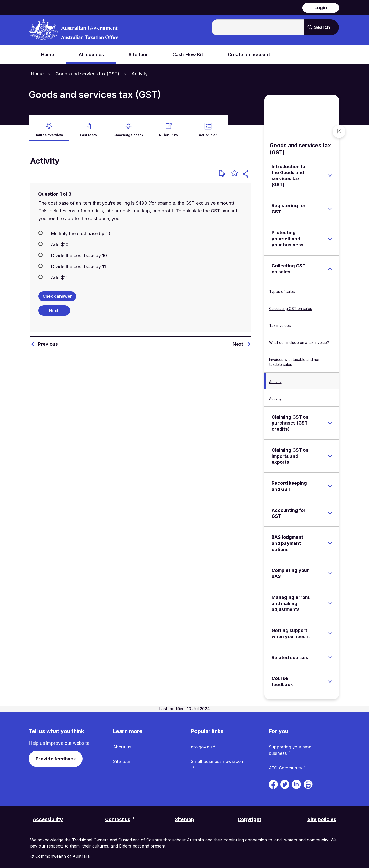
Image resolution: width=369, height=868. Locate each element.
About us (123, 744)
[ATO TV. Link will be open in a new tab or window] (308, 782)
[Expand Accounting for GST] (330, 510)
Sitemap (184, 818)
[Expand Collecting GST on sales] (330, 265)
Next (238, 340)
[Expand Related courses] (330, 654)
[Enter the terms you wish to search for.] (258, 27)
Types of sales (282, 288)
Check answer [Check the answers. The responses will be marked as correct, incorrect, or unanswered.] (57, 293)
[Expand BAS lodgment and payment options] (330, 540)
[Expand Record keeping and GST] (330, 483)
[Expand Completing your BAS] (330, 570)
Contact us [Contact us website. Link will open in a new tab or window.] (118, 818)
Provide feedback (56, 755)
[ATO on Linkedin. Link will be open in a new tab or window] (296, 782)
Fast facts (88, 131)
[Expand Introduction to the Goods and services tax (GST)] (330, 172)
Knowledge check (129, 131)
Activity (275, 378)
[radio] (141, 230)
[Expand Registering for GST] (330, 205)
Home (37, 74)
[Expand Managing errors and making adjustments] (330, 600)
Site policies (321, 818)
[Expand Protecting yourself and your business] (330, 235)
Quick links (168, 131)
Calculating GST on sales (291, 305)
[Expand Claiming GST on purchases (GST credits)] (330, 419)
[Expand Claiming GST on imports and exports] (330, 453)
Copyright (249, 818)
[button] (246, 171)
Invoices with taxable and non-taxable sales (296, 358)
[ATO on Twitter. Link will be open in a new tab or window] (285, 782)
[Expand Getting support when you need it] (330, 630)
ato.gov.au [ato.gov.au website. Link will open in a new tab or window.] (202, 744)
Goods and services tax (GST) (88, 74)
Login (321, 8)
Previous (48, 340)
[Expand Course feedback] (330, 678)
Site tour (122, 759)
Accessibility (49, 818)
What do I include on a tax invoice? (299, 339)
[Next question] (54, 307)
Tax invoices (280, 322)
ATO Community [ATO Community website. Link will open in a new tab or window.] (286, 766)
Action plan (208, 131)
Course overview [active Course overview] (49, 131)
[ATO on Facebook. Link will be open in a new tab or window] (273, 782)
